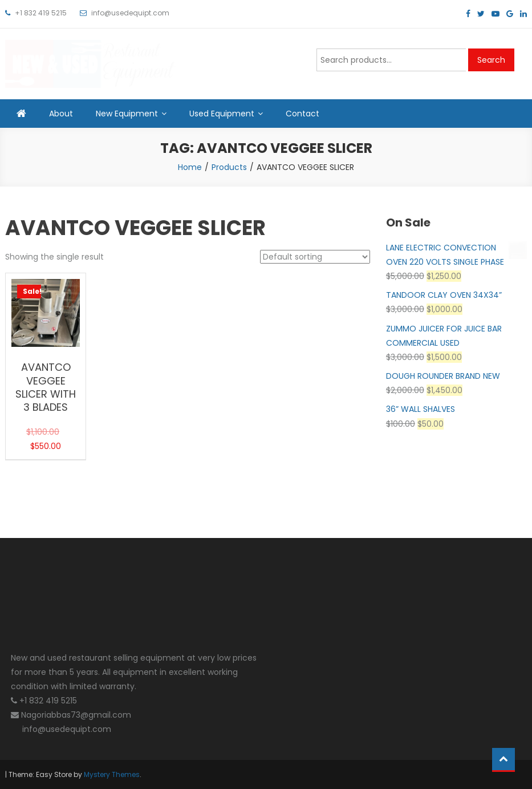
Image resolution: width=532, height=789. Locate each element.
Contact (302, 114)
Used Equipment (222, 114)
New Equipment (127, 114)
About (61, 114)
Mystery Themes (112, 774)
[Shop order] (315, 257)
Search (491, 60)
